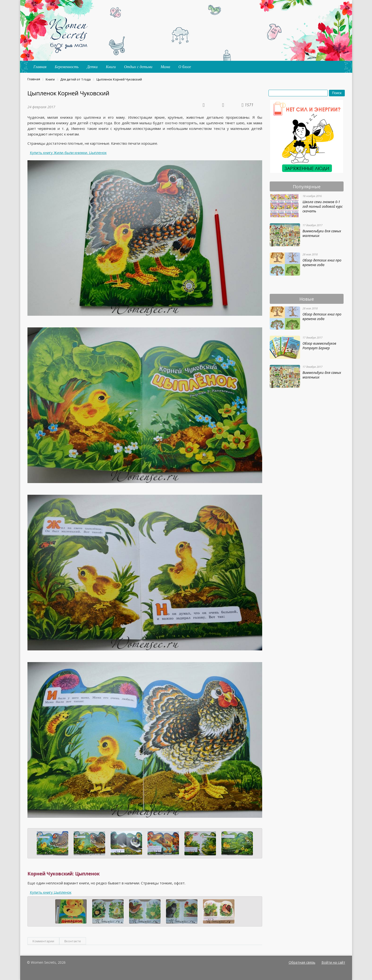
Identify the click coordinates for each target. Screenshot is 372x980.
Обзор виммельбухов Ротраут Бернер (319, 346)
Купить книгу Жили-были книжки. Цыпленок (68, 153)
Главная (40, 67)
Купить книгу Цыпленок (51, 892)
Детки (92, 67)
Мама (165, 67)
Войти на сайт (333, 962)
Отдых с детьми (138, 67)
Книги (111, 67)
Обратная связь (302, 962)
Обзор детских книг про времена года (322, 262)
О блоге (185, 67)
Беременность (67, 67)
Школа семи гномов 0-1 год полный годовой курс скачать (323, 206)
